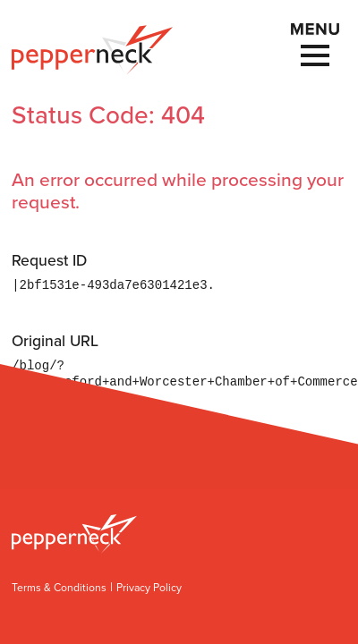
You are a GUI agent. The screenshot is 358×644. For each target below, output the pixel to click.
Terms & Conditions (59, 588)
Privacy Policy (149, 588)
